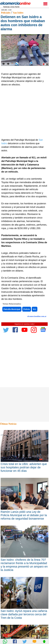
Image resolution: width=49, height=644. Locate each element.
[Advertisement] (24, 112)
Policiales (6, 13)
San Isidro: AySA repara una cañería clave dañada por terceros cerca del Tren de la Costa (24, 614)
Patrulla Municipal (12, 309)
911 (35, 309)
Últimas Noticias (8, 424)
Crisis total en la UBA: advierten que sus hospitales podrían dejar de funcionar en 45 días (24, 467)
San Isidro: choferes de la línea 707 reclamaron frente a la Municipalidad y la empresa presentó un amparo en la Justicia (24, 565)
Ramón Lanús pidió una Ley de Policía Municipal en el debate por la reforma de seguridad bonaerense (24, 515)
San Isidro (18, 13)
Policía (27, 309)
